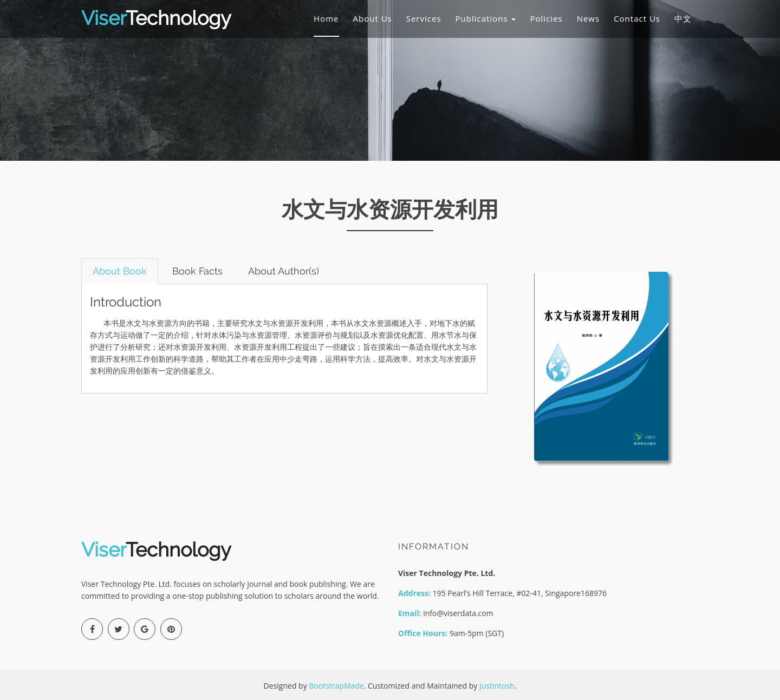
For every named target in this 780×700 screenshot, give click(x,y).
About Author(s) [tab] (284, 271)
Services (424, 18)
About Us (373, 18)
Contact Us (637, 18)
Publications (486, 18)
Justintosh (497, 686)
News (589, 18)
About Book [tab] (120, 271)
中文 (683, 18)
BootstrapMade (336, 686)
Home (326, 18)
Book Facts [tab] (197, 271)
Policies (546, 18)
